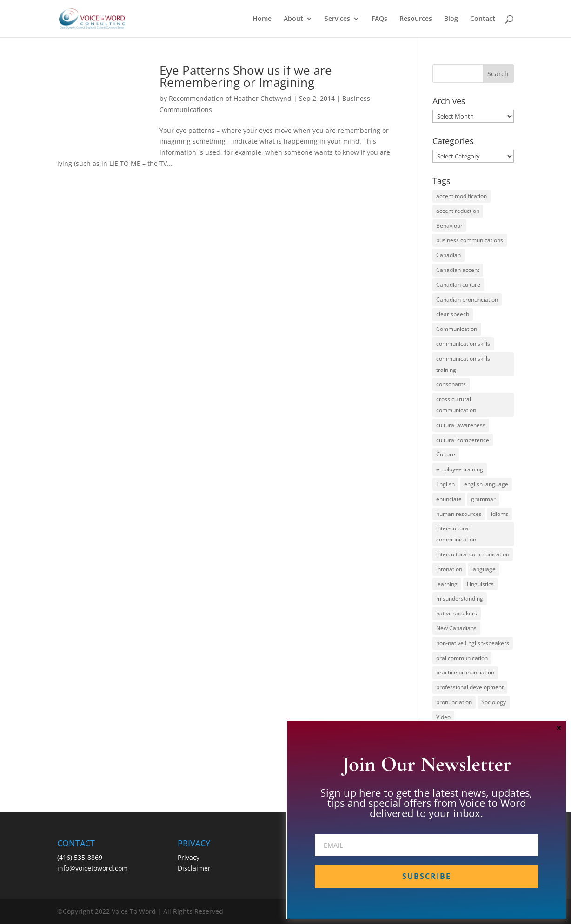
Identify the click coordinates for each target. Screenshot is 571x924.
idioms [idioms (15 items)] (500, 514)
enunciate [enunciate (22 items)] (449, 499)
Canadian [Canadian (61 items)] (448, 255)
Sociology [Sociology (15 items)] (494, 702)
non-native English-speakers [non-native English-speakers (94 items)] (473, 643)
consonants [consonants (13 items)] (451, 384)
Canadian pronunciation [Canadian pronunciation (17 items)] (467, 300)
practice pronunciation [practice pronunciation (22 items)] (465, 672)
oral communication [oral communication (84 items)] (462, 658)
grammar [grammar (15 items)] (483, 499)
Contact (483, 19)
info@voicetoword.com (93, 868)
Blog (451, 19)
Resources (416, 19)
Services (337, 19)
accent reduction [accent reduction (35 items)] (458, 211)
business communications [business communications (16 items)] (470, 240)
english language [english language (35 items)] (486, 484)
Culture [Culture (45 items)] (446, 454)
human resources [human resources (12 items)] (459, 514)
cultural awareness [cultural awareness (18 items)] (461, 425)
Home (262, 19)
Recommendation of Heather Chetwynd (230, 98)
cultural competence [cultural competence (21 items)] (463, 440)
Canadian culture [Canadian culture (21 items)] (458, 285)
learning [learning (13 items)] (447, 584)
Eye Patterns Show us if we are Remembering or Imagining (246, 76)
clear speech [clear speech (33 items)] (453, 314)
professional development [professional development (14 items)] (470, 687)
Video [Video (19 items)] (443, 717)
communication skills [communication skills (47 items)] (463, 344)
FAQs (379, 19)
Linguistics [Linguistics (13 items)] (480, 584)
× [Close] (559, 728)
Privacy (189, 857)
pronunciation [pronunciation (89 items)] (454, 702)
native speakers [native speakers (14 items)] (457, 613)
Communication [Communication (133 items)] (457, 329)
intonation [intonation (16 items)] (449, 569)
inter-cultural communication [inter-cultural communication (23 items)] (456, 534)
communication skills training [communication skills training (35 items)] (463, 364)
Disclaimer (194, 868)
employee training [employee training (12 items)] (460, 469)
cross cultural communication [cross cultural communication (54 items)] (456, 405)
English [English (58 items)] (445, 484)
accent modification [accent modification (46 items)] (461, 196)
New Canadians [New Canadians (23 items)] (456, 628)
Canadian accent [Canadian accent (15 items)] (458, 270)
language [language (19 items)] (484, 569)
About (293, 19)
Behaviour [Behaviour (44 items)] (449, 226)
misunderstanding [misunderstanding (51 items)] (460, 598)
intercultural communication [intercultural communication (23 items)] (473, 554)
